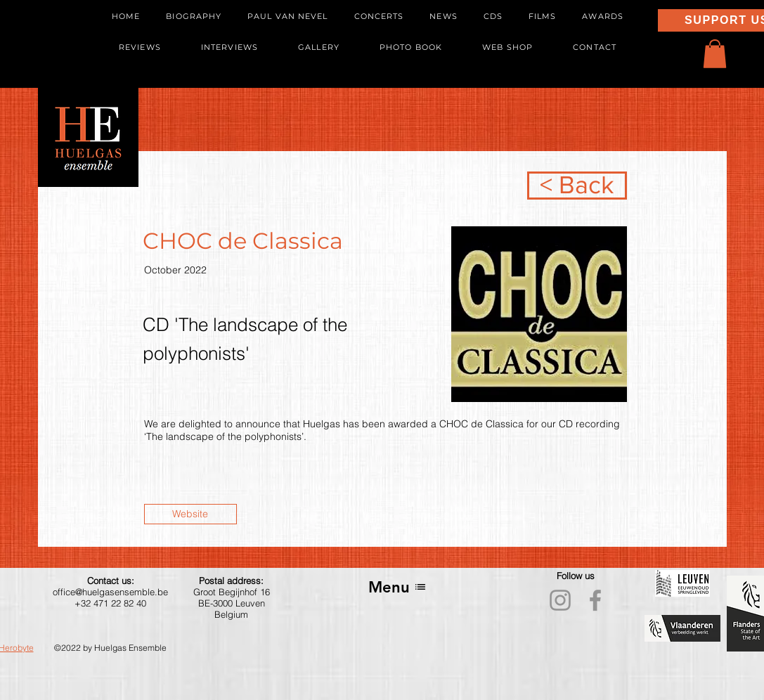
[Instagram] (560, 600)
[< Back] (577, 186)
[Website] (190, 514)
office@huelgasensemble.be (110, 592)
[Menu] (397, 587)
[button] (715, 54)
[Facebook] (595, 600)
